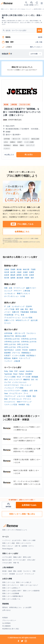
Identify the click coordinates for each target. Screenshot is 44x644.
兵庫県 (31, 272)
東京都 (19, 269)
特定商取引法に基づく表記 (11, 629)
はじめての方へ (17, 540)
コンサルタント (10, 293)
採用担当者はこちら (15, 607)
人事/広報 (27, 291)
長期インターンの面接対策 (31, 591)
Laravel (22, 371)
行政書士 (25, 391)
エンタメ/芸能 (27, 318)
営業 (6, 288)
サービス (7, 323)
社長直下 (7, 355)
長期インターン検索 (29, 540)
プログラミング (10, 396)
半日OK (25, 350)
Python (21, 374)
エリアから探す (7, 557)
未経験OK (33, 350)
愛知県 (13, 275)
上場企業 (17, 361)
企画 (10, 288)
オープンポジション (11, 296)
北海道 (7, 269)
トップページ (6, 540)
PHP (16, 371)
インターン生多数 (18, 355)
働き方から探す (7, 560)
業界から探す (27, 557)
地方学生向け (9, 350)
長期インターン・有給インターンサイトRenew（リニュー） (16, 9)
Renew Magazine (8, 549)
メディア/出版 (9, 309)
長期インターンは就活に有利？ (12, 591)
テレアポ (7, 382)
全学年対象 (8, 333)
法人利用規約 (6, 623)
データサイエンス (15, 399)
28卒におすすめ (10, 347)
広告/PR (29, 306)
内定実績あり (31, 355)
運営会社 (5, 607)
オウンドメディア (16, 380)
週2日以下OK (9, 336)
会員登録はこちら (22, 232)
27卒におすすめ (23, 347)
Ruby (6, 371)
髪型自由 (7, 358)
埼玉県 (7, 272)
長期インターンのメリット (11, 585)
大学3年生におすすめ (12, 342)
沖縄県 (27, 278)
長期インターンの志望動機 (11, 593)
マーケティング (19, 288)
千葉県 (33, 269)
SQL (28, 405)
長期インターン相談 (9, 543)
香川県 (7, 278)
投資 (6, 399)
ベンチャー (8, 361)
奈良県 (7, 275)
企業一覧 (17, 546)
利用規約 (5, 618)
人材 (9, 306)
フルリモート (31, 333)
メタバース (21, 396)
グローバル (16, 353)
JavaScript (29, 371)
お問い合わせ (6, 610)
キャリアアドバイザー (12, 391)
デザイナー (18, 291)
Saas (6, 393)
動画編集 (35, 377)
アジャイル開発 (10, 377)
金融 (22, 309)
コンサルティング (18, 306)
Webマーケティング (24, 402)
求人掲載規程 (6, 626)
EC (37, 380)
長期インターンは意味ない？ (11, 588)
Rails (11, 371)
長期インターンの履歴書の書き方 (13, 596)
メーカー (7, 312)
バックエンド (9, 388)
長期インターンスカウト (24, 543)
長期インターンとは (9, 582)
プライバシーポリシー (9, 620)
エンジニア (8, 291)
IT (5, 306)
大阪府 (19, 272)
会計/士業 (34, 320)
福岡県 (13, 278)
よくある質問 (27, 607)
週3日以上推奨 (21, 336)
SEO (6, 380)
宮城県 (13, 269)
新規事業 (7, 353)
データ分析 (26, 377)
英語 (34, 396)
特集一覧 (16, 563)
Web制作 (22, 405)
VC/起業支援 (9, 315)
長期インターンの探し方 (24, 582)
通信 (31, 309)
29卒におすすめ (23, 344)
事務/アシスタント (24, 293)
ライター (5, 574)
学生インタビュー (8, 546)
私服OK (15, 358)
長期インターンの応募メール (11, 599)
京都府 (25, 272)
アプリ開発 (19, 388)
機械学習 (27, 380)
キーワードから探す (20, 560)
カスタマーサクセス (11, 385)
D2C (33, 380)
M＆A (19, 377)
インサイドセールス (19, 382)
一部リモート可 (19, 333)
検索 (40, 30)
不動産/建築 (25, 312)
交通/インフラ (9, 320)
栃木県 (13, 272)
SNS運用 (28, 374)
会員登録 (24, 546)
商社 (27, 309)
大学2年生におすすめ (29, 339)
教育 (17, 309)
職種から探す (17, 557)
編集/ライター (31, 288)
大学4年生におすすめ (29, 342)
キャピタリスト (10, 402)
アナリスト (27, 399)
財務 (36, 391)
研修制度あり (26, 353)
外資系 (29, 396)
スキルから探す (7, 563)
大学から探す (31, 560)
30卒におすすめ (10, 344)
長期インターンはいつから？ (29, 585)
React (15, 374)
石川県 (25, 275)
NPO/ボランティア (23, 320)
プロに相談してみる (22, 224)
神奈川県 (26, 269)
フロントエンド (26, 385)
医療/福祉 (34, 312)
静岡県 (19, 275)
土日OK (18, 350)
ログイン (31, 546)
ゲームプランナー (16, 393)
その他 (23, 296)
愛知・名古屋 (17, 571)
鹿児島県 (20, 278)
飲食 (23, 315)
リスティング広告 (11, 405)
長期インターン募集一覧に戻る (22, 514)
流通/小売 (16, 312)
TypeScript (8, 374)
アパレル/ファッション (13, 318)
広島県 (31, 275)
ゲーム (17, 315)
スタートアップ (25, 358)
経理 (31, 391)
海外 (32, 278)
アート (26, 393)
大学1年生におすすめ (12, 339)
